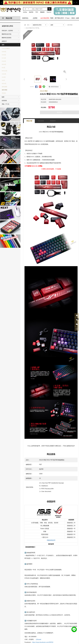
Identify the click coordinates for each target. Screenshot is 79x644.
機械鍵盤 (42, 12)
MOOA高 (4, 71)
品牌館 (35, 18)
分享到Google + (40, 87)
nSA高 (4, 77)
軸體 (3, 97)
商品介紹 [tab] (29, 121)
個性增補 (4, 90)
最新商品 (25, 18)
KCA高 (4, 58)
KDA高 (4, 61)
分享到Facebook (36, 87)
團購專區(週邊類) (7, 38)
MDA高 (4, 64)
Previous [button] (2, 3)
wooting (25, 12)
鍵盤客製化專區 (8, 26)
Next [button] (73, 3)
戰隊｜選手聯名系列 (57, 18)
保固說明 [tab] (53, 121)
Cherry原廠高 (6, 48)
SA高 (3, 80)
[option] (38, 3)
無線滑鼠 (31, 12)
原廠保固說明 (51, 540)
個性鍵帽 (4, 87)
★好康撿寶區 (45, 18)
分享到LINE (44, 87)
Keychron (49, 12)
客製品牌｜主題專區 (7, 31)
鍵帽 (3, 45)
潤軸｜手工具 (6, 104)
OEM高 (4, 52)
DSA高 (4, 55)
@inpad (39, 639)
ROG (37, 12)
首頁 (28, 25)
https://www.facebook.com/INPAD (43, 642)
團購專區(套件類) (7, 34)
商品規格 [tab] (41, 121)
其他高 (4, 93)
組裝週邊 (4, 101)
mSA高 (4, 74)
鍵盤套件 (4, 41)
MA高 (3, 68)
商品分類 (7, 18)
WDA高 (4, 83)
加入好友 (74, 629)
